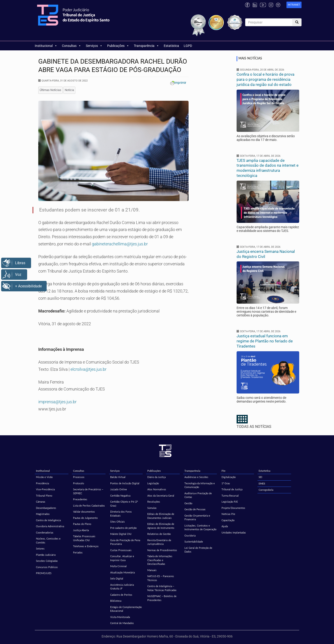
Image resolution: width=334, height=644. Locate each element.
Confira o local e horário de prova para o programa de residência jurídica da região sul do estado (265, 79)
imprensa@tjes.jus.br (57, 402)
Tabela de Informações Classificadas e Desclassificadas (160, 560)
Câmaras (41, 502)
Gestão (188, 503)
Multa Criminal (118, 566)
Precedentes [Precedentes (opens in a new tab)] (80, 499)
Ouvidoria (190, 535)
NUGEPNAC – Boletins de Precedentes (162, 598)
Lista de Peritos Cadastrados (89, 506)
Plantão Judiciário (46, 555)
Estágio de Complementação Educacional (126, 609)
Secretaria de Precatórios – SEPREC (88, 491)
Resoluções (154, 502)
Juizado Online (119, 489)
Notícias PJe (228, 514)
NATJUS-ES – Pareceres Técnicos (161, 578)
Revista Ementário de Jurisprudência (159, 542)
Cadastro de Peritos (121, 595)
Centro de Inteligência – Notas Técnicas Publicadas (162, 588)
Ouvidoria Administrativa (50, 526)
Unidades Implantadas (234, 532)
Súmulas (152, 508)
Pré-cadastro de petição (123, 528)
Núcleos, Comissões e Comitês (48, 540)
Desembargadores (46, 508)
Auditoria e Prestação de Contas (198, 495)
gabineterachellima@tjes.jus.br (120, 244)
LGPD (188, 46)
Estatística (171, 46)
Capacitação (228, 520)
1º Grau (226, 483)
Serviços (94, 46)
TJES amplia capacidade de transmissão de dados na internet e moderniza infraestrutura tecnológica (268, 168)
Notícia (69, 90)
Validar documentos (84, 512)
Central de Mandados (122, 623)
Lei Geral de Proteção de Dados (198, 550)
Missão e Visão (44, 477)
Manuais (152, 570)
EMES (262, 483)
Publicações (118, 46)
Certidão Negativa (120, 496)
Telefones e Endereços (86, 546)
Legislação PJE (230, 502)
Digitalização (229, 477)
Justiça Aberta (81, 530)
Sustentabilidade (194, 542)
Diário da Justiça (156, 477)
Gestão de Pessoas (195, 509)
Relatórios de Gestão (159, 534)
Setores (40, 548)
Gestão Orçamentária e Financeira (197, 517)
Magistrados (43, 514)
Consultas (72, 46)
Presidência (42, 483)
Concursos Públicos (47, 567)
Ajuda (225, 526)
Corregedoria (266, 490)
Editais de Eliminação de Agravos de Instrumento (161, 526)
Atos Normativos (157, 489)
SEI (260, 477)
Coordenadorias (45, 532)
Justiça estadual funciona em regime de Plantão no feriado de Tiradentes (265, 341)
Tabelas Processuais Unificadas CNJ (84, 538)
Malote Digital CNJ (121, 534)
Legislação (153, 483)
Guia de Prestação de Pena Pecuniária (125, 542)
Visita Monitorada (120, 617)
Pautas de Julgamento (85, 518)
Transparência (146, 46)
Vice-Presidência (45, 489)
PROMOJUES (44, 573)
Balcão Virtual (118, 477)
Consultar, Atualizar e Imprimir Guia (122, 558)
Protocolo (79, 483)
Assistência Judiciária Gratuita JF (122, 587)
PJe (223, 471)
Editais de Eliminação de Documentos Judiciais (161, 516)
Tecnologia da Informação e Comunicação (200, 485)
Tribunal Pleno (44, 496)
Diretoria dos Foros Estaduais (121, 514)
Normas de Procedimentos (162, 550)
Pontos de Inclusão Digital (125, 483)
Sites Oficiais (117, 522)
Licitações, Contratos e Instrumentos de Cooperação (200, 527)
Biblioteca (116, 601)
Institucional (46, 46)
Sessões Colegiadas (47, 561)
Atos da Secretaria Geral (161, 496)
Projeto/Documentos (233, 508)
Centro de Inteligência (48, 520)
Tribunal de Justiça (232, 489)
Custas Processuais (121, 550)
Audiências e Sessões (196, 477)
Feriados (78, 552)
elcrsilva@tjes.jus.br (88, 369)
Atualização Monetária (122, 572)
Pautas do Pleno (82, 524)
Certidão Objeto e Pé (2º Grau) (124, 504)
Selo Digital (117, 578)
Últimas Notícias (50, 90)
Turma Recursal (230, 496)
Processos (79, 477)
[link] (294, 5)
